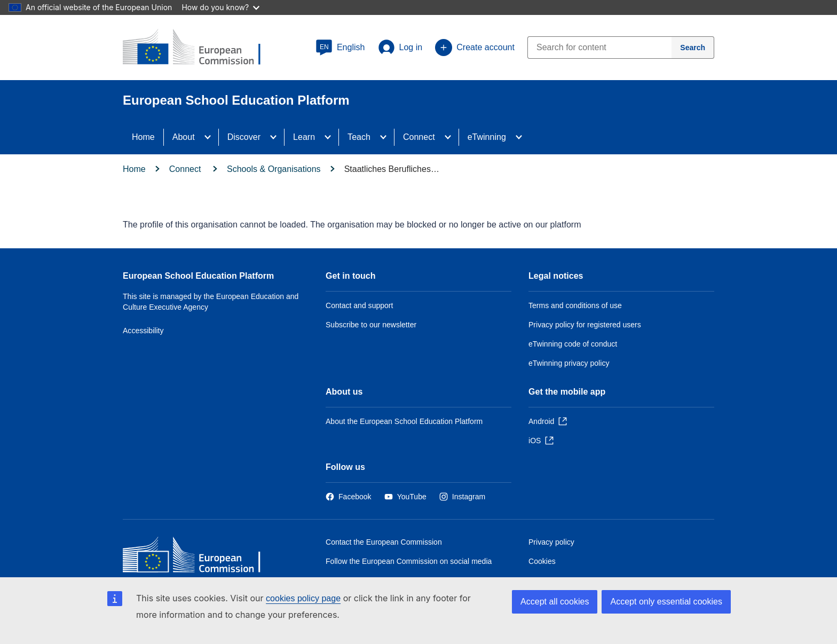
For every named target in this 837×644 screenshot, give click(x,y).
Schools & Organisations (274, 169)
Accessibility (143, 331)
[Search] (693, 48)
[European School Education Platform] (200, 48)
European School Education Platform (198, 276)
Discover (244, 137)
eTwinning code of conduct (573, 344)
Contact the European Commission (384, 542)
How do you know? (220, 7)
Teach (359, 137)
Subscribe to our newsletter (371, 325)
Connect (419, 137)
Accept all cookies (555, 602)
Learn (304, 137)
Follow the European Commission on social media (409, 561)
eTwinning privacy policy (569, 363)
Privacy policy (551, 542)
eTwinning (487, 137)
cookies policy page (303, 598)
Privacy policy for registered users (585, 325)
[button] (340, 48)
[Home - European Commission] (200, 557)
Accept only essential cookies (666, 602)
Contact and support (359, 305)
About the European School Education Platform (404, 421)
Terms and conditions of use (575, 305)
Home (143, 137)
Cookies (542, 561)
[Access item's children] (211, 137)
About (184, 137)
